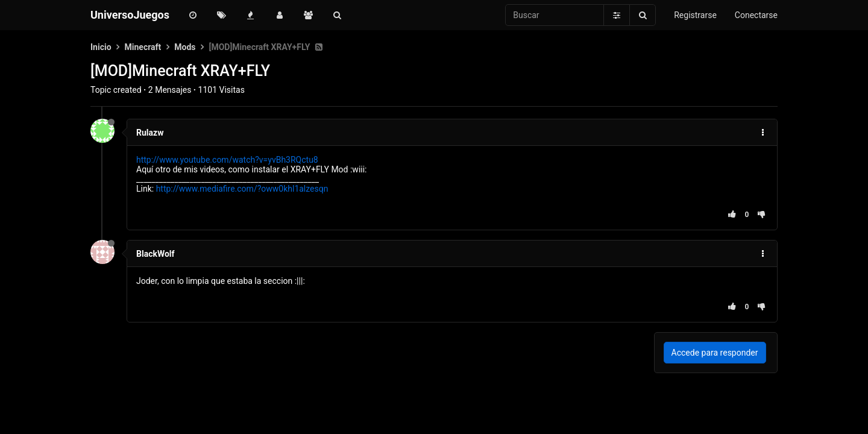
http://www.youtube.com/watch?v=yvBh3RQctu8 (227, 160)
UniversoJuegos (130, 15)
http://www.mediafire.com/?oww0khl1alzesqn (242, 189)
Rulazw (150, 133)
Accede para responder (715, 353)
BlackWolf (156, 254)
